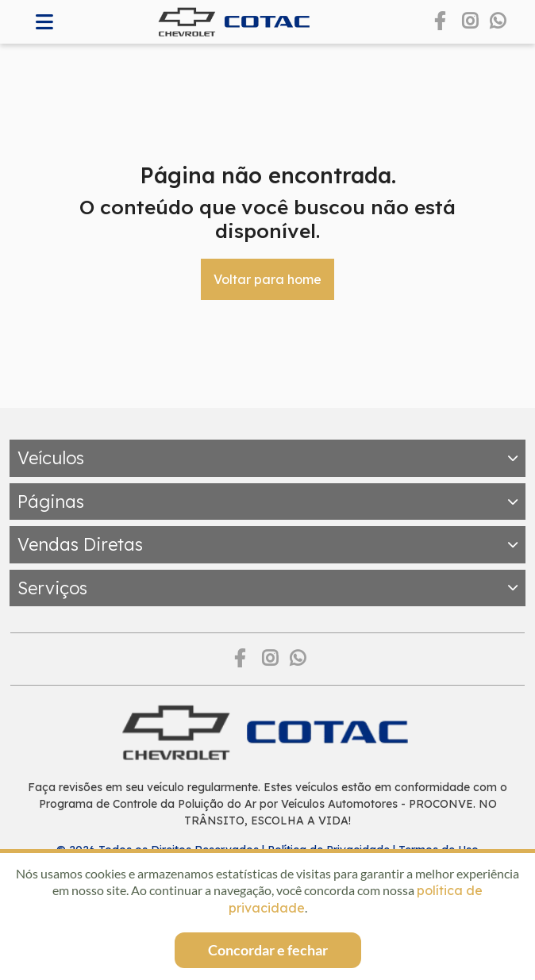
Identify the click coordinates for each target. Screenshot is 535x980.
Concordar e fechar (268, 950)
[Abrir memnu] (44, 22)
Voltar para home (267, 279)
